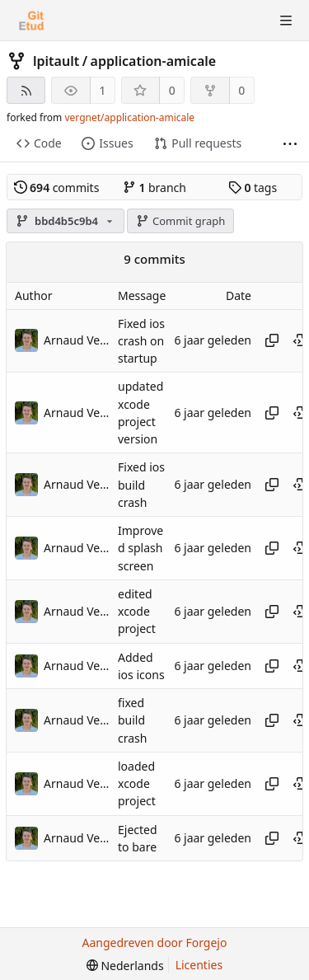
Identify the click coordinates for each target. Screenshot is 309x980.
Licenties (199, 965)
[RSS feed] (26, 90)
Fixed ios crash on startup (141, 341)
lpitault (56, 61)
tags (253, 188)
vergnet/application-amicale (129, 117)
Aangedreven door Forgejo (155, 942)
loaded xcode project (137, 784)
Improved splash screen (140, 548)
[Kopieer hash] (272, 340)
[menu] (125, 966)
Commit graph (180, 221)
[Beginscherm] (31, 21)
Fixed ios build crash (141, 485)
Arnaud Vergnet (77, 340)
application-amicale (154, 61)
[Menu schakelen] (286, 21)
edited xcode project (137, 612)
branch (154, 188)
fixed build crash (132, 720)
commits (57, 188)
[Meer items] (290, 144)
